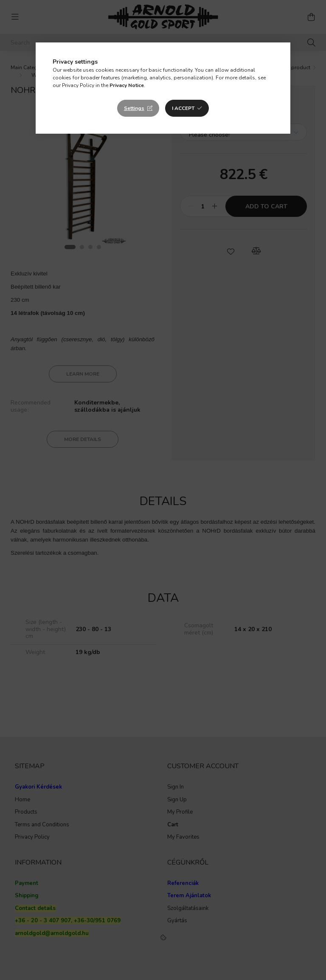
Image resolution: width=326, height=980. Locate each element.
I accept (183, 108)
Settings (134, 108)
